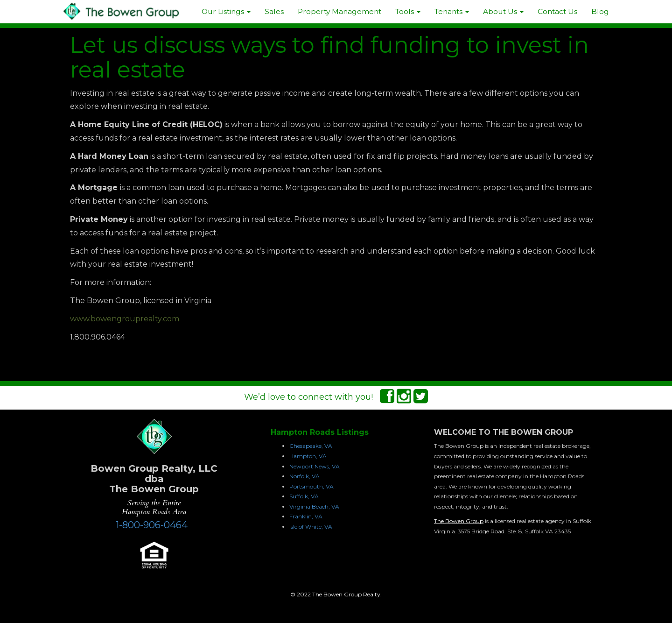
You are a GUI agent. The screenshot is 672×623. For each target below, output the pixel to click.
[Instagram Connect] (404, 399)
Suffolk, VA (304, 496)
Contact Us (557, 11)
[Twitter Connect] (421, 399)
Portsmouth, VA (311, 486)
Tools (408, 11)
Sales (274, 11)
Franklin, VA (306, 516)
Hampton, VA (308, 456)
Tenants (452, 11)
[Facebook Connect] (387, 399)
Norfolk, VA (304, 476)
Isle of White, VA (311, 527)
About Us (503, 11)
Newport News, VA (315, 466)
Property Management (339, 11)
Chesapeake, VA (311, 446)
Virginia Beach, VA (314, 506)
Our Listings (226, 11)
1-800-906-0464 (152, 525)
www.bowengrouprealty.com (125, 319)
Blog (600, 11)
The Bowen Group (459, 521)
